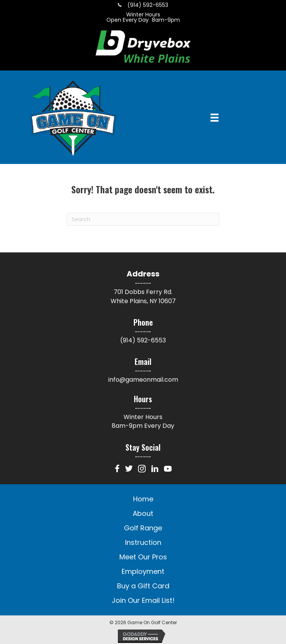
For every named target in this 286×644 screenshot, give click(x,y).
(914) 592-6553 (143, 340)
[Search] (143, 219)
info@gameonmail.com (143, 380)
